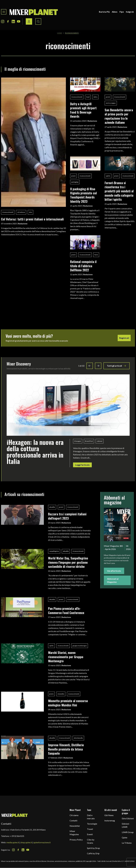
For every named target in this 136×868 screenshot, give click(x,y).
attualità (52, 507)
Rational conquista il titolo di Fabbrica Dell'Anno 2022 (83, 266)
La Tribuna (127, 843)
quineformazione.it (42, 842)
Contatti (73, 821)
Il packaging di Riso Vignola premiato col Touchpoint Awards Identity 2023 (83, 195)
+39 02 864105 (17, 836)
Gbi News (109, 815)
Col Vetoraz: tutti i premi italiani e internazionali (32, 219)
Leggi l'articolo (82, 465)
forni (96, 255)
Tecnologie (92, 824)
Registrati (124, 338)
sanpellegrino (54, 551)
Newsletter (75, 826)
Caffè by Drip (93, 853)
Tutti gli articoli (117, 366)
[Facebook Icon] (8, 21)
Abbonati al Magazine (113, 580)
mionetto (61, 694)
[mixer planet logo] (15, 815)
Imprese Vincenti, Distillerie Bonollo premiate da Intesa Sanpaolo (66, 749)
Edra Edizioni (128, 818)
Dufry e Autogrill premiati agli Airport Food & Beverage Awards (83, 110)
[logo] (34, 12)
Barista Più (104, 12)
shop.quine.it (26, 842)
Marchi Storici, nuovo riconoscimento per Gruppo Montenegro (66, 657)
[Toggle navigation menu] (4, 12)
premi (108, 97)
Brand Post (89, 441)
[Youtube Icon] (19, 21)
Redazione (23, 224)
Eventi (90, 834)
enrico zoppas (111, 103)
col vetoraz (21, 212)
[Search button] (38, 21)
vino (30, 212)
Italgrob (130, 12)
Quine (125, 837)
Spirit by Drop (93, 848)
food (88, 97)
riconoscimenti (8, 212)
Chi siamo (74, 815)
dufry (95, 97)
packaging (75, 182)
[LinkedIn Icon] (13, 21)
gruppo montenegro (80, 646)
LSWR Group (128, 832)
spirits (108, 176)
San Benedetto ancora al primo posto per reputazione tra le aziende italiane (119, 116)
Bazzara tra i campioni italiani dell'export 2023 (67, 516)
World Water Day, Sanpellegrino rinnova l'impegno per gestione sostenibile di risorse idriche (68, 562)
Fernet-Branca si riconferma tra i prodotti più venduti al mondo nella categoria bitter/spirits (119, 191)
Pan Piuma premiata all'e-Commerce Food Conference (66, 610)
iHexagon (78, 441)
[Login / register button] (29, 21)
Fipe (122, 12)
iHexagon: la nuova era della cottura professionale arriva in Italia (35, 452)
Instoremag (110, 821)
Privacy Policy (76, 840)
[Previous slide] (90, 366)
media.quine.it (13, 842)
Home (60, 33)
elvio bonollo (78, 738)
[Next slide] (98, 366)
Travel (90, 829)
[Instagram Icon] (3, 21)
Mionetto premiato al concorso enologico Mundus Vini (68, 703)
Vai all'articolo (114, 571)
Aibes (115, 12)
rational (100, 441)
